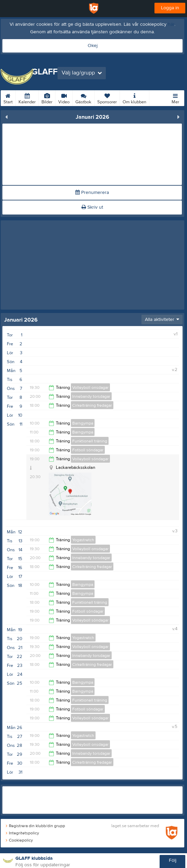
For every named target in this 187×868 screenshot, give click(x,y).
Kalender (27, 97)
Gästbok (83, 97)
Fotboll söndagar (88, 450)
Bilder (47, 97)
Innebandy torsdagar (91, 396)
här (171, 24)
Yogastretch (83, 540)
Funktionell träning (90, 441)
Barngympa (83, 423)
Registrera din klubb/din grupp (35, 826)
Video (64, 97)
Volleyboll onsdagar (90, 387)
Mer (175, 97)
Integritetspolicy (22, 833)
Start (8, 97)
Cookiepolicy (19, 840)
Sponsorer (107, 97)
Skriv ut (92, 207)
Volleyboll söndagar (90, 459)
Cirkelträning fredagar (92, 405)
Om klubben (134, 97)
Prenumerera (92, 193)
